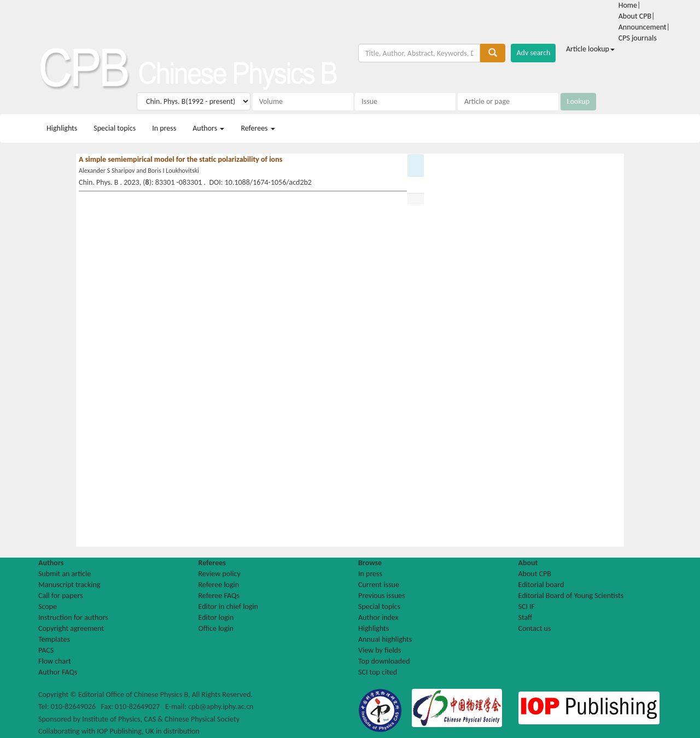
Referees (258, 128)
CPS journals (638, 38)
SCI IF (527, 607)
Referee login (219, 585)
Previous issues (382, 596)
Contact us (535, 628)
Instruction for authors (73, 617)
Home (628, 5)
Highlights (62, 128)
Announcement (643, 27)
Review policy (220, 574)
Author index (378, 617)
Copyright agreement (71, 628)
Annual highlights (385, 639)
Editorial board (541, 585)
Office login (216, 628)
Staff (526, 617)
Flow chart (55, 661)
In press (164, 128)
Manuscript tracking (69, 585)
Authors (208, 128)
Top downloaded (384, 661)
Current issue (379, 585)
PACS (46, 650)
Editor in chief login (228, 607)
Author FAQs (58, 672)
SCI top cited (378, 672)
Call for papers (61, 596)
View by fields (380, 650)
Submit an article (65, 574)
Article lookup (590, 49)
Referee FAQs (219, 596)
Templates (54, 639)
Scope (48, 607)
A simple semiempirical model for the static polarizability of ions (180, 159)
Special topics (115, 128)
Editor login (216, 617)
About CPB (635, 16)
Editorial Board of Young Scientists (571, 596)
